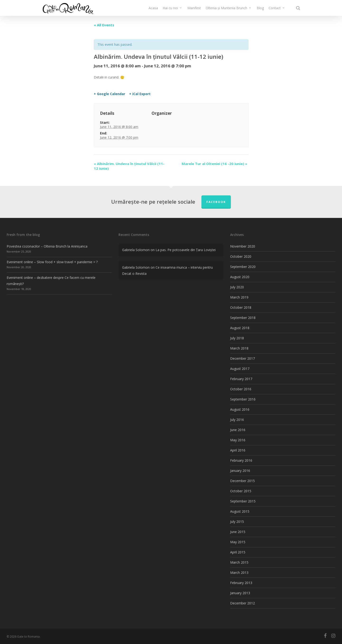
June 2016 (238, 430)
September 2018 (243, 318)
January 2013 (240, 593)
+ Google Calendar (109, 94)
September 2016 (243, 399)
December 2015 (242, 481)
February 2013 (241, 583)
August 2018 (240, 328)
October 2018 (241, 307)
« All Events (104, 25)
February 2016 (241, 460)
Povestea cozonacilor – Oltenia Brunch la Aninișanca (47, 246)
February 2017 (241, 379)
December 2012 (242, 603)
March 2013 (239, 573)
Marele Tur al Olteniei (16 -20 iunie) (214, 164)
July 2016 (237, 420)
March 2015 (239, 562)
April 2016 (238, 450)
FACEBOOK (216, 202)
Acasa (153, 11)
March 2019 (239, 297)
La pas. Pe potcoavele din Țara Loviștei (186, 250)
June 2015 (238, 532)
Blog (260, 11)
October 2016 (241, 389)
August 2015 (240, 511)
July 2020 (237, 287)
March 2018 (239, 348)
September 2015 (243, 501)
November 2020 (243, 246)
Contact (277, 11)
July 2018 (237, 338)
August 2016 (240, 409)
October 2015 (241, 491)
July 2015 (237, 522)
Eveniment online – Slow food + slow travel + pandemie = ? (52, 262)
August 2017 (240, 369)
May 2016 (238, 440)
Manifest (194, 11)
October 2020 (241, 256)
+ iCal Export (140, 94)
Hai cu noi (172, 11)
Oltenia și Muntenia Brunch (229, 11)
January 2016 (240, 471)
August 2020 (240, 277)
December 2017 (242, 358)
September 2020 (243, 267)
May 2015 (238, 542)
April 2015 (238, 552)
